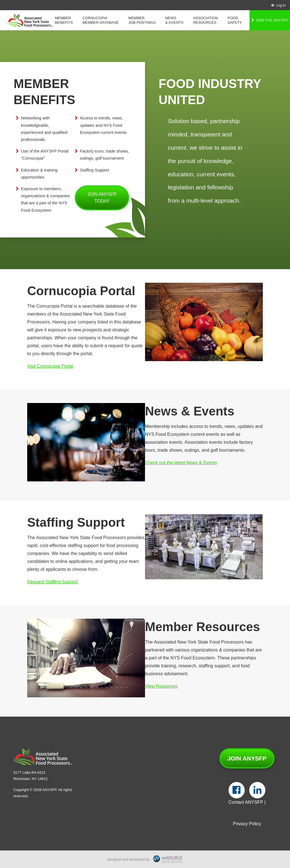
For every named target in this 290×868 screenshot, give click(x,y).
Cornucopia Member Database (101, 20)
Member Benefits (64, 20)
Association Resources (206, 20)
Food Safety (235, 20)
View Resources (161, 686)
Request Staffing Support (53, 582)
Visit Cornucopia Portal (50, 366)
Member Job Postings (142, 20)
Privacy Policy (247, 824)
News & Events (174, 20)
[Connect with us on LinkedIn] (257, 790)
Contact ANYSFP (246, 802)
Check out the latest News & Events (181, 463)
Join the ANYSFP (272, 20)
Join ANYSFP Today (102, 198)
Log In (279, 5)
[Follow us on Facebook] (237, 790)
